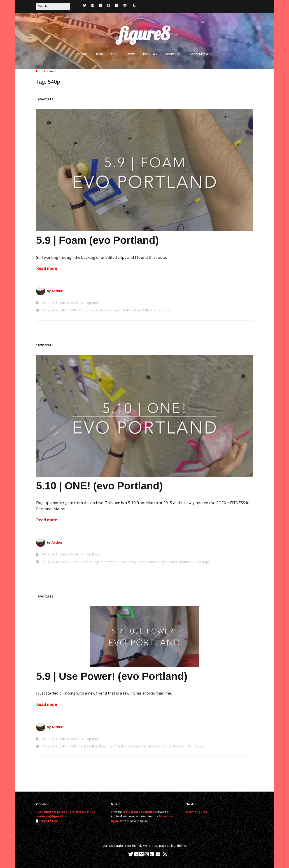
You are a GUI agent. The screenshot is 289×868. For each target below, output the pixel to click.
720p (74, 310)
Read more (47, 268)
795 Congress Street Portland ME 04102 (66, 812)
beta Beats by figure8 (140, 812)
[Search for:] (53, 6)
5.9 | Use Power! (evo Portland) (112, 676)
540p (64, 310)
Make (119, 846)
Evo (122, 562)
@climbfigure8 (196, 812)
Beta (99, 54)
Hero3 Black (144, 310)
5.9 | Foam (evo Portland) (97, 240)
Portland (186, 562)
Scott (182, 746)
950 (83, 746)
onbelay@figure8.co (52, 816)
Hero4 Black (151, 746)
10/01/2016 (45, 596)
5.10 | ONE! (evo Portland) (99, 486)
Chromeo (110, 562)
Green (134, 746)
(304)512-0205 (48, 821)
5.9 (55, 310)
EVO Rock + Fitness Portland (61, 303)
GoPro (127, 310)
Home (83, 54)
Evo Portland (110, 310)
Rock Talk (150, 54)
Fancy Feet (136, 562)
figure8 (144, 33)
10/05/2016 (45, 345)
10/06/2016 (45, 99)
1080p (46, 310)
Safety (130, 54)
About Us (172, 54)
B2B (114, 54)
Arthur (57, 291)
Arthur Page (89, 310)
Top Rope (92, 303)
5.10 (56, 562)
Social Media (199, 54)
